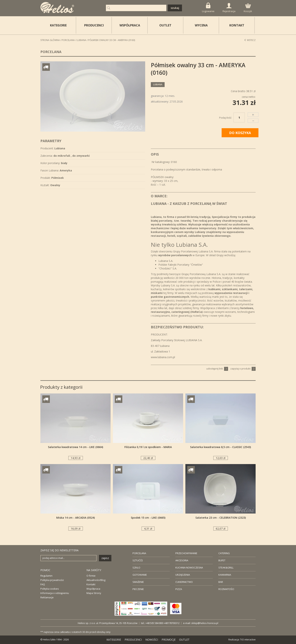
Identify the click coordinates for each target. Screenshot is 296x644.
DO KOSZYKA (240, 133)
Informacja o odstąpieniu (55, 593)
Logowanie (208, 8)
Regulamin (46, 576)
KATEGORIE (114, 640)
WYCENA (201, 25)
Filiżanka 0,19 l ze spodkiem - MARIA (148, 447)
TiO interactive (248, 640)
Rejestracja (229, 8)
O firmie (91, 576)
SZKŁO (136, 568)
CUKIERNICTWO (184, 582)
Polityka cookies (50, 589)
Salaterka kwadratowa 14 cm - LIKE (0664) (76, 447)
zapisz (105, 558)
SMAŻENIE (138, 582)
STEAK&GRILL (226, 568)
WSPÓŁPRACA (130, 25)
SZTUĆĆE (138, 560)
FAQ (43, 584)
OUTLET (165, 25)
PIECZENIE (138, 589)
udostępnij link (217, 369)
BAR (221, 582)
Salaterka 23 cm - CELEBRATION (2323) (221, 518)
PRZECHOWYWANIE (186, 553)
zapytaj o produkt (243, 369)
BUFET (222, 560)
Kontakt (91, 584)
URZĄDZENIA (183, 575)
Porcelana (68, 40)
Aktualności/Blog (96, 580)
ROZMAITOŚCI (226, 589)
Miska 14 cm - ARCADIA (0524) (76, 518)
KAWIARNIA (225, 575)
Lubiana (81, 40)
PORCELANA (139, 553)
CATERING (224, 553)
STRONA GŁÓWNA (50, 40)
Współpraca (93, 589)
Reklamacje (47, 597)
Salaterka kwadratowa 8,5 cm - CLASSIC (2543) (220, 447)
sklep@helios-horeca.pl (205, 623)
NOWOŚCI (152, 640)
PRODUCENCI (94, 25)
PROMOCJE (169, 640)
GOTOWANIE (140, 575)
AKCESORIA (182, 560)
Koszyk (248, 8)
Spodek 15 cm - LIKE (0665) (148, 518)
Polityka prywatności (52, 580)
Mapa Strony (94, 593)
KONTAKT (237, 25)
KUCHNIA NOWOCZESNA (189, 568)
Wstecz (250, 40)
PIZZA (179, 589)
